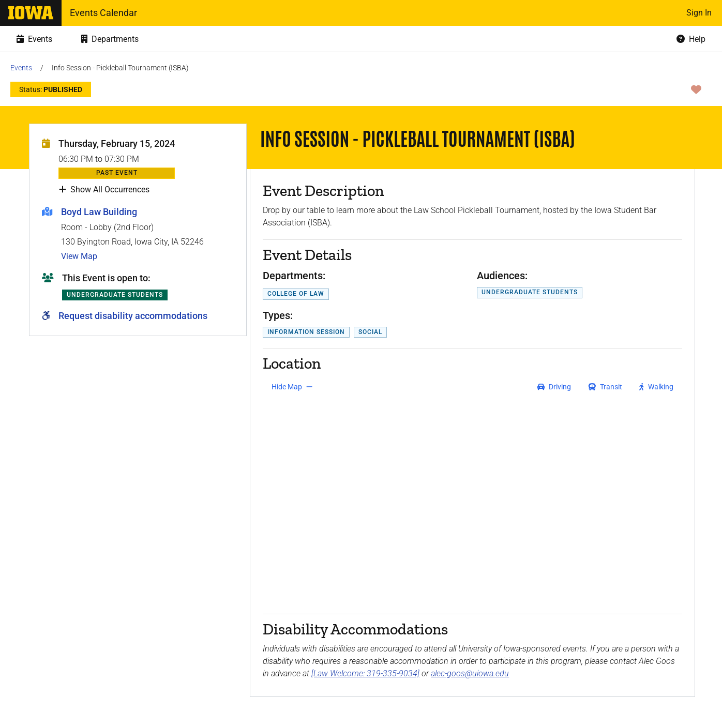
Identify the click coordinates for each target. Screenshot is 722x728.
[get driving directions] (554, 387)
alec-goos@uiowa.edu (470, 673)
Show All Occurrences (104, 190)
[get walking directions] (657, 387)
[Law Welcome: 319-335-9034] (365, 673)
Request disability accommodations (133, 316)
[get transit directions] (606, 387)
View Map (79, 256)
